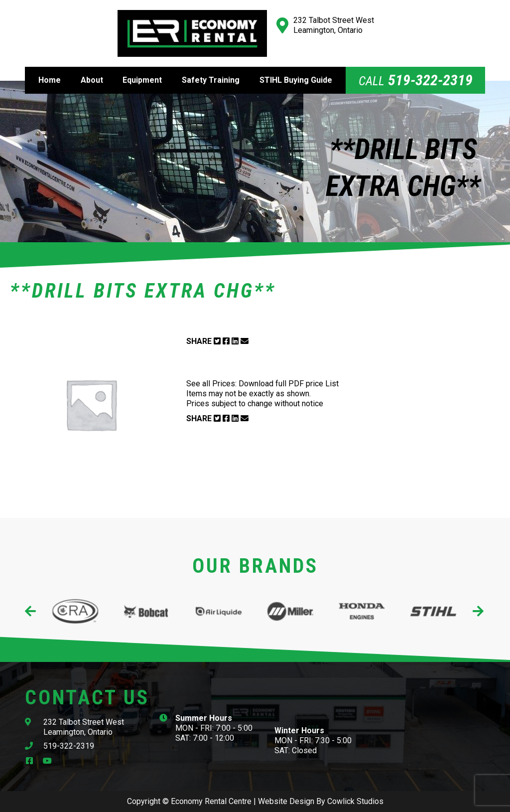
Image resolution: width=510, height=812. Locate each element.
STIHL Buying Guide (296, 80)
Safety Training (211, 80)
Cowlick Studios (355, 801)
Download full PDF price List (289, 384)
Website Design (286, 801)
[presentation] (31, 611)
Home (50, 80)
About (92, 80)
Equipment (142, 80)
